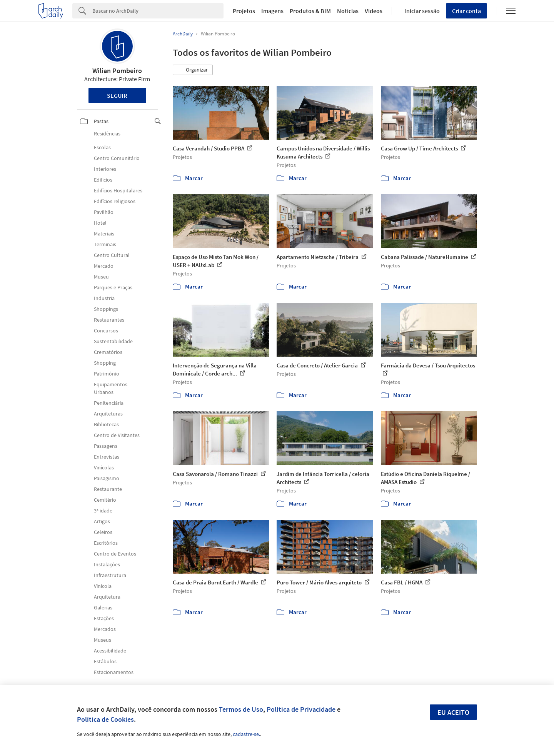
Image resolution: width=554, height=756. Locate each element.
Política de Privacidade (301, 709)
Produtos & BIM (310, 11)
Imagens (272, 11)
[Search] (158, 11)
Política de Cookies (105, 719)
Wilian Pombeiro (117, 71)
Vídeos (374, 11)
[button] (193, 70)
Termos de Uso (241, 709)
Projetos (244, 11)
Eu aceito (453, 712)
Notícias (348, 11)
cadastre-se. (246, 734)
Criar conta (466, 11)
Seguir (117, 95)
